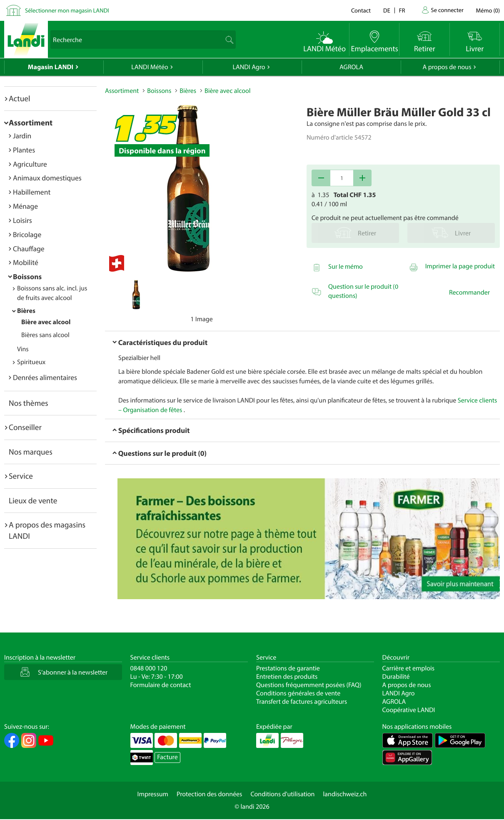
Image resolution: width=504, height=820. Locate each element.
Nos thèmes (29, 403)
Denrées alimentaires (45, 377)
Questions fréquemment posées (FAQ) (309, 685)
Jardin (22, 136)
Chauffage (29, 249)
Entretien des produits (287, 677)
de (387, 10)
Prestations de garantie (288, 668)
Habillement (32, 192)
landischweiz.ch (345, 794)
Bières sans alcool (45, 335)
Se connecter (447, 10)
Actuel (19, 98)
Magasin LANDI (51, 67)
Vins (23, 349)
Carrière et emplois (409, 668)
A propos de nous (447, 67)
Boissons (27, 276)
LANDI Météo (150, 67)
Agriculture (30, 164)
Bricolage (27, 234)
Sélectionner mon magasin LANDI (67, 10)
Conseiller (25, 427)
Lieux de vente (33, 500)
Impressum (153, 794)
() (488, 10)
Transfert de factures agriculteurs (302, 702)
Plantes (24, 150)
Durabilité (396, 677)
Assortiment (31, 122)
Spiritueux (31, 362)
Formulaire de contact (161, 685)
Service (21, 476)
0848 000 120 (149, 668)
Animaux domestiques (47, 178)
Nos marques (31, 452)
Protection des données (210, 794)
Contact (361, 10)
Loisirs (22, 220)
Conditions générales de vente (298, 693)
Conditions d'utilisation (282, 794)
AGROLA (351, 67)
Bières (26, 311)
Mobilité (26, 262)
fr (402, 10)
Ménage (25, 206)
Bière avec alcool (46, 322)
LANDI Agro (249, 67)
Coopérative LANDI (409, 710)
